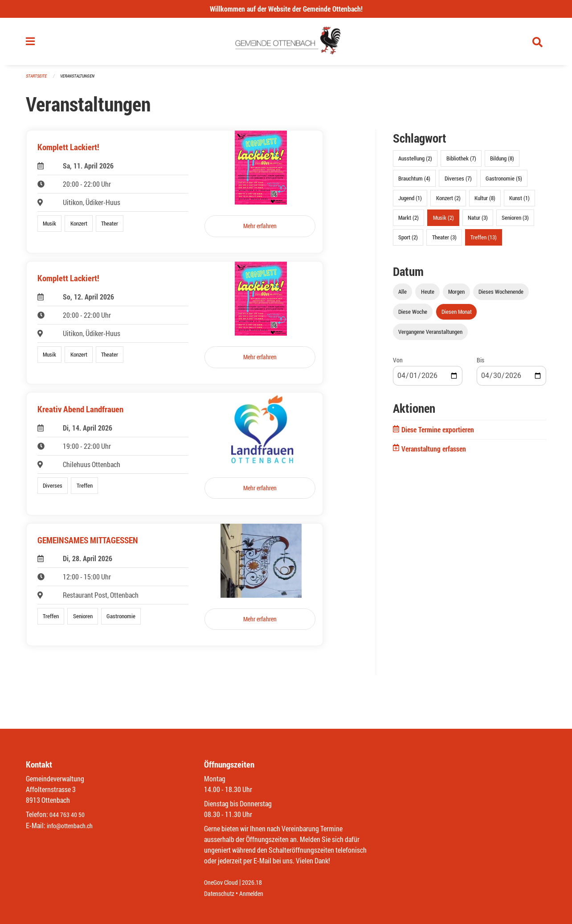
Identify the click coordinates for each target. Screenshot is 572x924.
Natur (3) (478, 221)
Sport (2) (408, 241)
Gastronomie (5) (504, 182)
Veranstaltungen (81, 80)
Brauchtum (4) (414, 182)
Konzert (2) (448, 201)
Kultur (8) (485, 201)
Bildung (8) (502, 162)
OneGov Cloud (223, 883)
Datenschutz (221, 893)
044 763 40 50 (69, 815)
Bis (480, 364)
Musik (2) (443, 221)
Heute (428, 296)
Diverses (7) (458, 182)
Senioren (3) (515, 221)
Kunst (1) (519, 201)
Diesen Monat (457, 316)
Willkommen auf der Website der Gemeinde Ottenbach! (286, 9)
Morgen (456, 296)
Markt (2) (409, 221)
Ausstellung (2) (415, 162)
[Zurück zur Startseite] (286, 44)
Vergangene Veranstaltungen (430, 336)
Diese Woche (413, 316)
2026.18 (258, 883)
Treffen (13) (484, 241)
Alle (402, 296)
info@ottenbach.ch (74, 826)
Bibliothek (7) (461, 162)
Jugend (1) (410, 201)
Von (398, 364)
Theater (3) (444, 241)
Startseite (37, 80)
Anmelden (258, 893)
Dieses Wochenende (501, 296)
